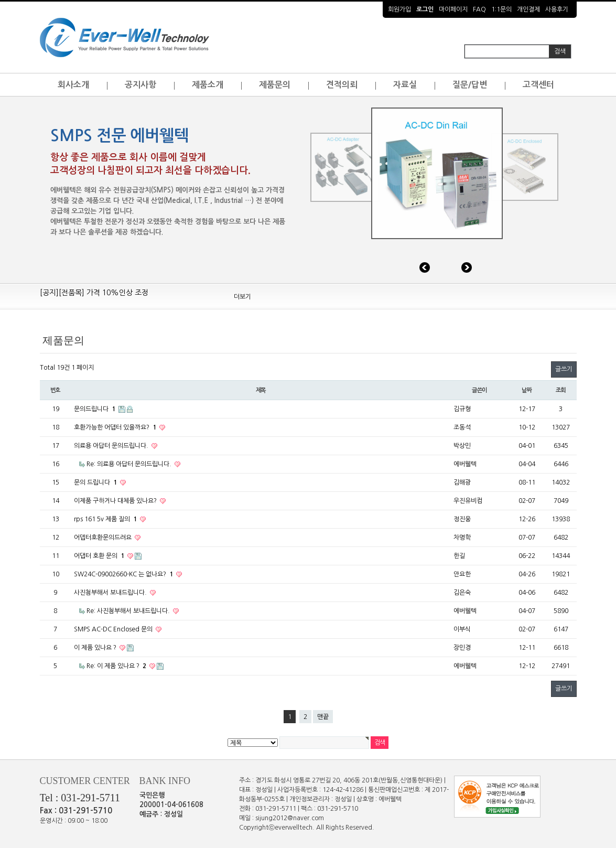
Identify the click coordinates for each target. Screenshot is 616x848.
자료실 (405, 85)
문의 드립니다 (96, 482)
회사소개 (73, 85)
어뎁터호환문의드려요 (104, 538)
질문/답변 (470, 85)
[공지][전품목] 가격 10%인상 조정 (94, 296)
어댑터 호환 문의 (100, 556)
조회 (561, 390)
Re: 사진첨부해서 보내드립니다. (129, 611)
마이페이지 (453, 9)
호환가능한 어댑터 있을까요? (116, 427)
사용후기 (557, 9)
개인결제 (528, 9)
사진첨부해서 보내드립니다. (111, 593)
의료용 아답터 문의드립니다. (112, 446)
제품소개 (208, 85)
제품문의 (275, 85)
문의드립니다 (95, 409)
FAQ (479, 9)
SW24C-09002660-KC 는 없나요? (124, 574)
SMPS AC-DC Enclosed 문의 (114, 629)
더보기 (242, 297)
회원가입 (399, 9)
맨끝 (323, 717)
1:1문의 (501, 9)
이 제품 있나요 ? (96, 648)
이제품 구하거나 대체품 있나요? (116, 501)
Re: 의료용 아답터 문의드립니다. (130, 464)
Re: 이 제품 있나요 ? (117, 666)
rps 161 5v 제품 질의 (106, 519)
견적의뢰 (342, 85)
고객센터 (538, 85)
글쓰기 (564, 369)
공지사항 (141, 85)
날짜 (527, 390)
